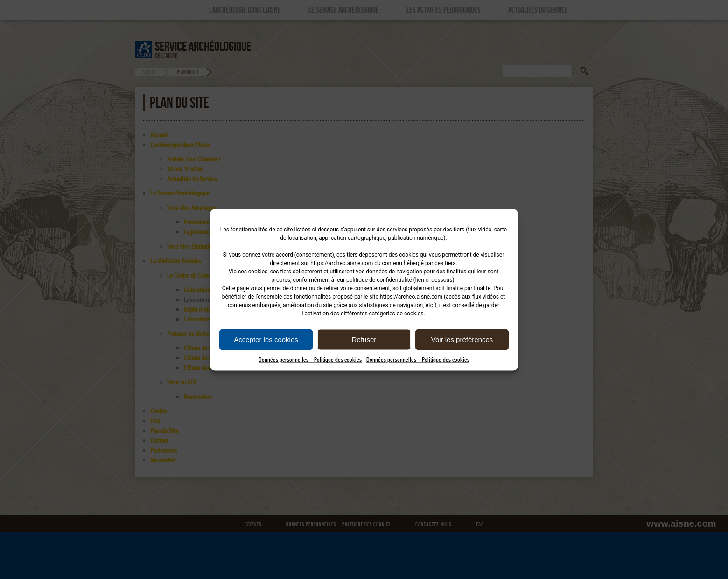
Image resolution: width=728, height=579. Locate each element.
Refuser (364, 339)
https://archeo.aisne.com (342, 263)
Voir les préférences (462, 339)
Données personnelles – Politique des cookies (310, 359)
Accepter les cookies (266, 339)
